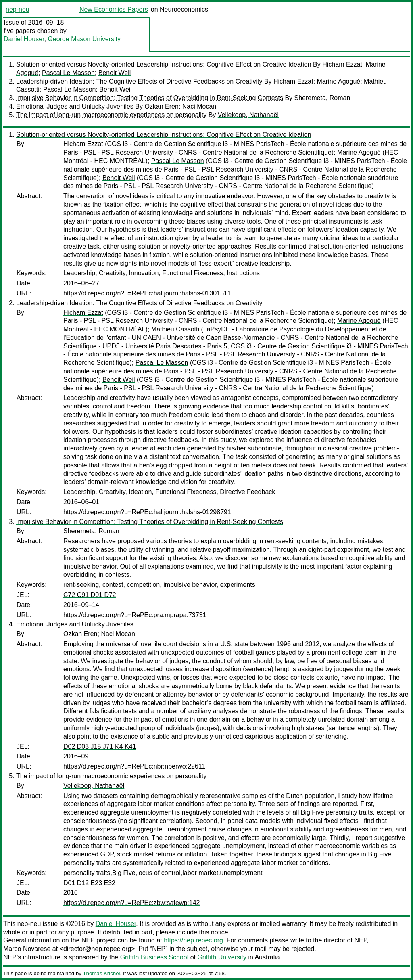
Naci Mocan (199, 106)
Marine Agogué (339, 81)
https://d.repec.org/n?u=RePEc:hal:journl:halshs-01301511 (147, 293)
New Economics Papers (114, 9)
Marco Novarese (27, 949)
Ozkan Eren (161, 106)
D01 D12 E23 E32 (89, 883)
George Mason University (84, 39)
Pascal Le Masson (68, 73)
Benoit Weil (115, 73)
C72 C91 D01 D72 (90, 595)
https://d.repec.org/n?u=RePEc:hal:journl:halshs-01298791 (147, 512)
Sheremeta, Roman (322, 98)
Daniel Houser (24, 39)
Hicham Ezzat (342, 64)
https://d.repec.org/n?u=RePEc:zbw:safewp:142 (131, 903)
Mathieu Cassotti (175, 329)
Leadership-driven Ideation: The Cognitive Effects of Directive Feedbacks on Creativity (139, 81)
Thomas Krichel (101, 973)
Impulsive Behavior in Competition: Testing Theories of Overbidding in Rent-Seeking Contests (150, 98)
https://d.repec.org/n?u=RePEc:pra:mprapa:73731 (135, 615)
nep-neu (18, 9)
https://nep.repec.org (193, 940)
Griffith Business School (154, 957)
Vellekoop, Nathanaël (248, 115)
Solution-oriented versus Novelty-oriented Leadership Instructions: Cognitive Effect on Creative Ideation (164, 64)
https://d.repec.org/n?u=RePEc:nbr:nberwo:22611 (135, 766)
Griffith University (222, 957)
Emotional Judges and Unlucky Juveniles (75, 106)
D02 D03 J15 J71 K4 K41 (100, 747)
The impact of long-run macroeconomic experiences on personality (111, 115)
